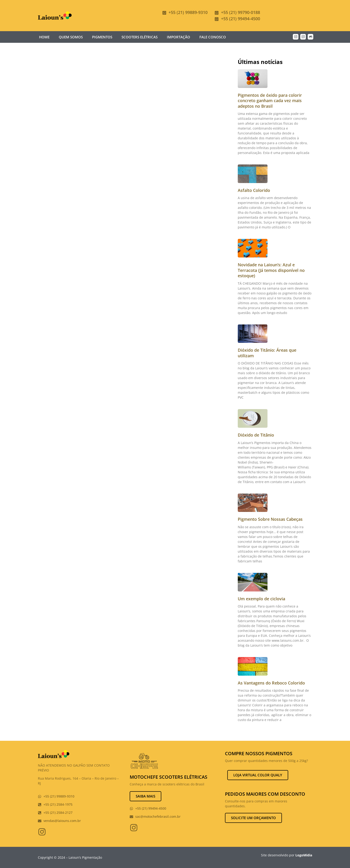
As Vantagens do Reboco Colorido (271, 683)
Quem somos (71, 37)
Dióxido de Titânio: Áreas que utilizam (267, 353)
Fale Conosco (213, 37)
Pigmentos (102, 37)
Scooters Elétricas (140, 37)
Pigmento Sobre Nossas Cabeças (270, 519)
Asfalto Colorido (254, 190)
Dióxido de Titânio (256, 435)
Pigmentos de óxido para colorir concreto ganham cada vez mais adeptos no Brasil (270, 101)
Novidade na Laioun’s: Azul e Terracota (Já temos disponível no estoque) (271, 270)
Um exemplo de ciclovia (261, 599)
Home (44, 37)
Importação (178, 37)
